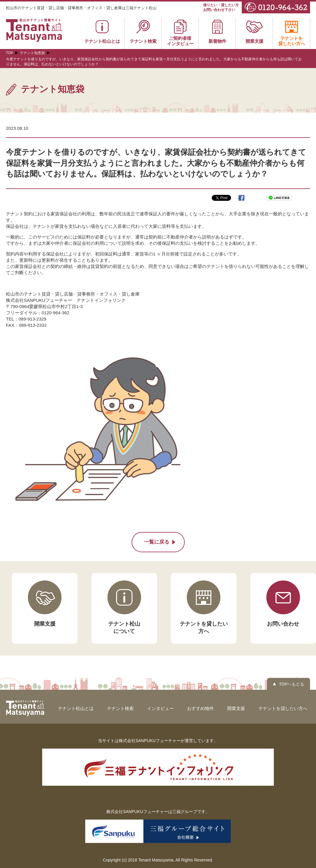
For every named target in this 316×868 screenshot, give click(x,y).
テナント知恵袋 (32, 53)
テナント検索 (120, 708)
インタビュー (160, 708)
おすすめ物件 (200, 708)
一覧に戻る (157, 542)
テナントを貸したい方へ (283, 708)
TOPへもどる (291, 684)
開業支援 (236, 708)
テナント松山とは (76, 708)
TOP (10, 53)
